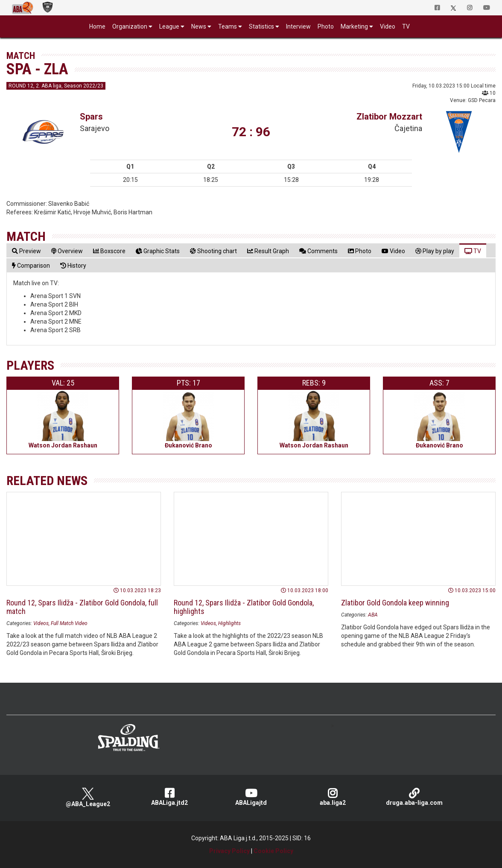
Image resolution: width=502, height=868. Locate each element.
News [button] (199, 26)
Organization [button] (130, 26)
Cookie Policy (273, 851)
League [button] (169, 26)
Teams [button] (228, 26)
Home (97, 26)
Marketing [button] (354, 26)
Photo (326, 26)
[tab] (26, 251)
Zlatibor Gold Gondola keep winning (395, 603)
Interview (298, 26)
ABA (373, 615)
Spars (91, 117)
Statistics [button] (261, 26)
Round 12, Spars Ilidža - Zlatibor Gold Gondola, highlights (244, 607)
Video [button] (388, 26)
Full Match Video (69, 623)
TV (406, 26)
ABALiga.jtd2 (170, 797)
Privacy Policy (229, 851)
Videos (41, 623)
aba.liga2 (333, 797)
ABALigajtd (251, 797)
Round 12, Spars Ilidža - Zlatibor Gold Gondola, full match (82, 607)
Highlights (229, 623)
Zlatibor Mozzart (389, 117)
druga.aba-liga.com (414, 797)
